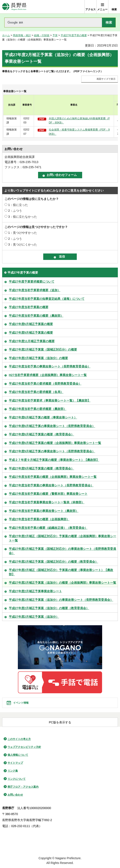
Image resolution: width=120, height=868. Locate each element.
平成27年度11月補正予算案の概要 (32, 341)
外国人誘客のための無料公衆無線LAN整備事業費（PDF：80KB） (79, 121)
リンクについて (17, 779)
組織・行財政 (42, 35)
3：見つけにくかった (23, 244)
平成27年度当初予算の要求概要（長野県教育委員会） (45, 384)
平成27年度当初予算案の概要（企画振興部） (39, 519)
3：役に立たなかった (23, 217)
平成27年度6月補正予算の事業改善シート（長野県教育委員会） (52, 426)
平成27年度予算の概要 (74, 35)
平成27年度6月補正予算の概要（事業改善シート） (43, 417)
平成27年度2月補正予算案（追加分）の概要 (38, 358)
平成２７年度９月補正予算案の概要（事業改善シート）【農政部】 (54, 460)
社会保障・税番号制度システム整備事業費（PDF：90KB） (79, 132)
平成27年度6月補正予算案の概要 (31, 324)
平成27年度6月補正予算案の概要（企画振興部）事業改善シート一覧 (55, 443)
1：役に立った (18, 205)
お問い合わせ (15, 795)
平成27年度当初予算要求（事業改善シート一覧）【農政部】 (50, 400)
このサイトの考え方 (19, 739)
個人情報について (18, 755)
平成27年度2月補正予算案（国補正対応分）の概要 (43, 349)
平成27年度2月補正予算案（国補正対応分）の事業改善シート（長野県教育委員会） (62, 551)
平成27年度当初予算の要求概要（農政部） (38, 409)
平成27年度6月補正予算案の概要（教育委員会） (41, 434)
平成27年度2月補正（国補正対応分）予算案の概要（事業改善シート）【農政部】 (61, 572)
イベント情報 (21, 703)
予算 (55, 35)
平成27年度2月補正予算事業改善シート (35, 591)
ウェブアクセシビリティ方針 (24, 747)
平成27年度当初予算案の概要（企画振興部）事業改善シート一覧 (53, 477)
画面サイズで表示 (106, 79)
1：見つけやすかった (23, 233)
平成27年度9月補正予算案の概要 (31, 333)
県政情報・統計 (22, 35)
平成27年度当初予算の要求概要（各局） (36, 392)
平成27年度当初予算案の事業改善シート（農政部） (44, 511)
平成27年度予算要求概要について (32, 282)
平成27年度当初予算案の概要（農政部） (36, 316)
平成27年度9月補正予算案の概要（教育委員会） (41, 468)
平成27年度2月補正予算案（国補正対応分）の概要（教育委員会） (53, 562)
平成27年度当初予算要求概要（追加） (35, 290)
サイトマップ (15, 763)
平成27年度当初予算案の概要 (29, 307)
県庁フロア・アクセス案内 (23, 787)
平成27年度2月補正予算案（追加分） (34, 617)
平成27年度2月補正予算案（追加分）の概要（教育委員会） (49, 608)
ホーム (6, 35)
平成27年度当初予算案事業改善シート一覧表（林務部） (47, 502)
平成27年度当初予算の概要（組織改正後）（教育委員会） (48, 528)
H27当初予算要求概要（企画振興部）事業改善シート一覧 (48, 375)
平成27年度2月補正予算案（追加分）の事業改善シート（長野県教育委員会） (61, 600)
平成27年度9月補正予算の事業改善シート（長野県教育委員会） (52, 451)
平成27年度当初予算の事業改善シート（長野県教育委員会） (50, 366)
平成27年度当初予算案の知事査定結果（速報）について (47, 299)
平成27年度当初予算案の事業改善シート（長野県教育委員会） (51, 485)
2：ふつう (15, 211)
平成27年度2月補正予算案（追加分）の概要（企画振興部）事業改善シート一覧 (62, 583)
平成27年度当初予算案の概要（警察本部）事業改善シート (48, 494)
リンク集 (13, 771)
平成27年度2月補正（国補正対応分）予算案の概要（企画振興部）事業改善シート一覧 (62, 538)
